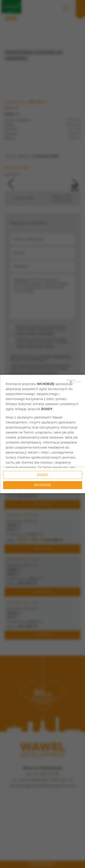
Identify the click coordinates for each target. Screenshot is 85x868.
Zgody (42, 475)
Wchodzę (43, 485)
